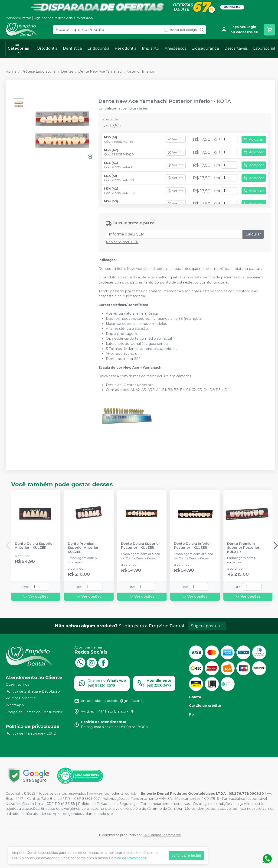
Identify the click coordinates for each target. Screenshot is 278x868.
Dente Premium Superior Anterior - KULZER (84, 548)
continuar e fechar (186, 855)
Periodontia (126, 48)
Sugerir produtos (207, 626)
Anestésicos (175, 48)
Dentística (72, 48)
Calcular (253, 234)
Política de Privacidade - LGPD (31, 733)
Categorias (18, 48)
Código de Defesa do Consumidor (34, 712)
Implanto (150, 48)
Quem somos (17, 684)
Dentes (67, 71)
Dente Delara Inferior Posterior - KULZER (192, 546)
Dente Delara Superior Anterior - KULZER (34, 546)
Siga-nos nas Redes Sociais (54, 18)
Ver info (176, 139)
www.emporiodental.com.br (113, 794)
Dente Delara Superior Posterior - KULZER (141, 546)
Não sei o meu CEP (122, 242)
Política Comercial (21, 698)
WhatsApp (85, 18)
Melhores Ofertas (18, 18)
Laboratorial (264, 48)
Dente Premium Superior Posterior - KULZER (244, 548)
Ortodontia (47, 48)
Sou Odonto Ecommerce (162, 835)
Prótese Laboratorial (39, 71)
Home (11, 71)
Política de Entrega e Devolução (33, 691)
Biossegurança (205, 48)
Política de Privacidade (128, 858)
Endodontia (98, 48)
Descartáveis (236, 48)
